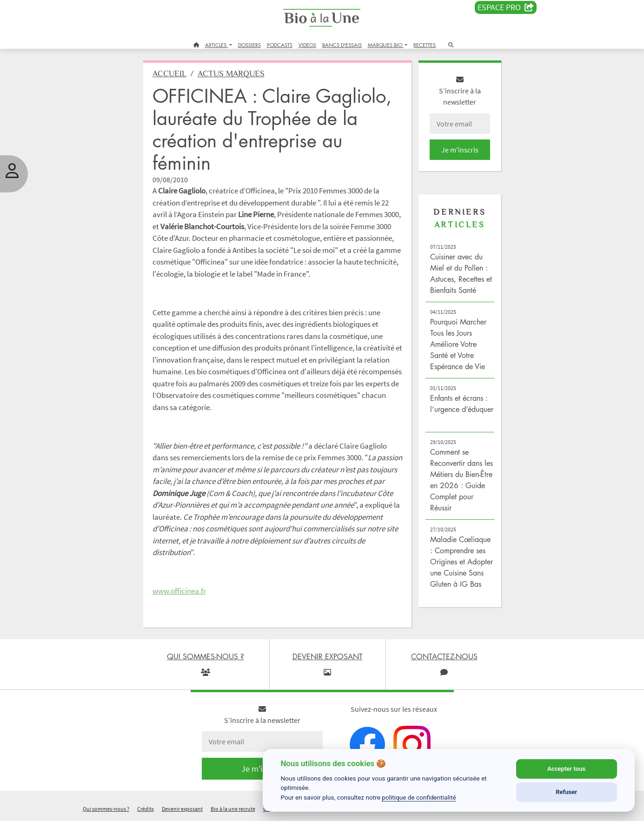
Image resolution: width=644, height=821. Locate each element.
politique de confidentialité (419, 797)
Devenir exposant (182, 809)
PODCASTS (280, 45)
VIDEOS (307, 45)
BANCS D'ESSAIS (342, 45)
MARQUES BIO (386, 45)
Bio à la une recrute (233, 809)
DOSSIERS (249, 45)
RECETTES (425, 45)
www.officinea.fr (179, 591)
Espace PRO (506, 7)
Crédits (146, 809)
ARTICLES (216, 45)
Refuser (566, 792)
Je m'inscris (460, 150)
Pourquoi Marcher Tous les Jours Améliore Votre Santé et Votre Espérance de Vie (458, 344)
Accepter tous (566, 769)
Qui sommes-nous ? (106, 809)
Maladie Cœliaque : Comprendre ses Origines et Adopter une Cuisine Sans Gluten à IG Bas (461, 562)
